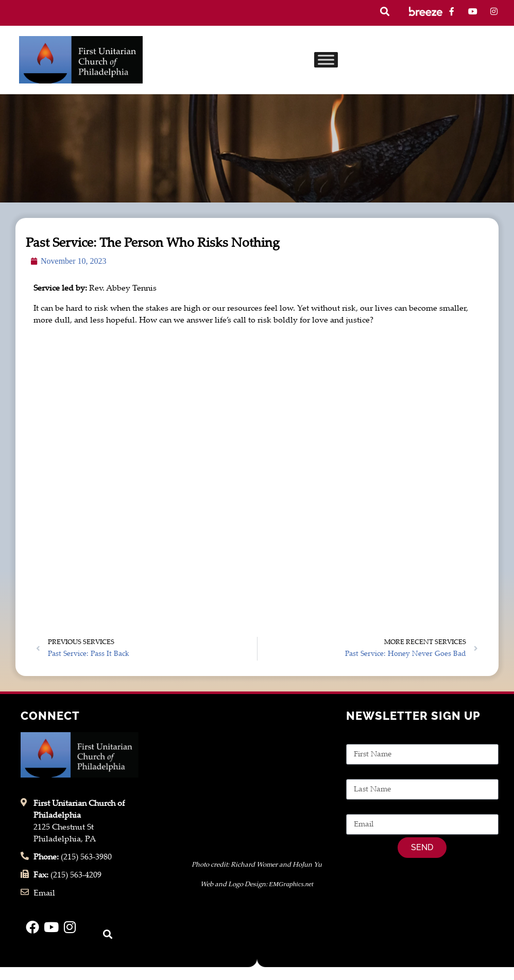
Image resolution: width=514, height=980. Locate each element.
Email (357, 808)
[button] (384, 12)
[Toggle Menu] (326, 60)
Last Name (366, 773)
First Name (366, 738)
